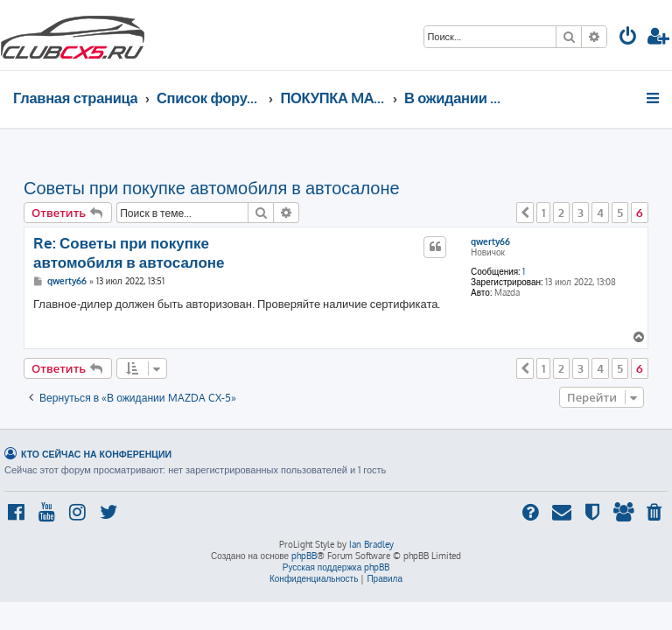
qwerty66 (490, 241)
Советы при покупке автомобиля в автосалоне (212, 187)
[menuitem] (628, 38)
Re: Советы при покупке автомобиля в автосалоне (129, 252)
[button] (525, 213)
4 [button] (600, 213)
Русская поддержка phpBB (336, 567)
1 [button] (543, 213)
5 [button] (620, 213)
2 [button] (561, 213)
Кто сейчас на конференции (96, 454)
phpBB (304, 556)
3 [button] (581, 213)
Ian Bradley (371, 544)
